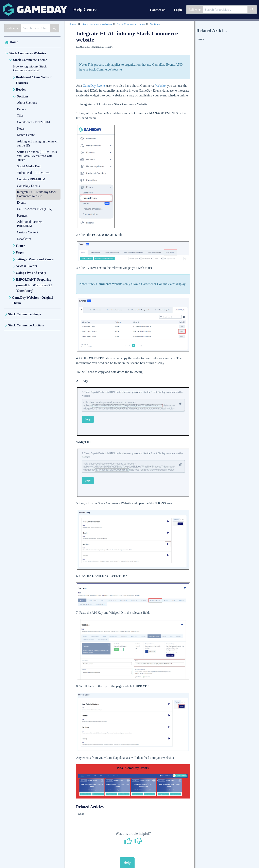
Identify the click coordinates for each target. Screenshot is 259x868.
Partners (22, 215)
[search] (225, 10)
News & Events (26, 266)
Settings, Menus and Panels (35, 259)
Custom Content (28, 232)
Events (21, 203)
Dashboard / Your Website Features (34, 80)
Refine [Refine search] (195, 10)
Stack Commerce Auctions (26, 325)
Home (14, 42)
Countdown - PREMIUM (33, 122)
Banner (22, 109)
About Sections (27, 103)
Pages (20, 252)
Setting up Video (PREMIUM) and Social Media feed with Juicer (37, 156)
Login (178, 10)
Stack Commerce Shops (24, 314)
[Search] (252, 10)
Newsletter (24, 239)
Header (21, 89)
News (21, 129)
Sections (23, 96)
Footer (20, 246)
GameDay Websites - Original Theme (33, 300)
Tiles (20, 116)
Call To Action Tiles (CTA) (35, 209)
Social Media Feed (29, 166)
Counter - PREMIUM (31, 179)
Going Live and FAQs (31, 273)
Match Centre (26, 135)
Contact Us (158, 10)
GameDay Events (28, 186)
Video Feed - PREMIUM (33, 173)
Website (160, 86)
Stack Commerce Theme (30, 60)
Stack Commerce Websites (28, 53)
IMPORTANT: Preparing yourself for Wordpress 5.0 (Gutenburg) (34, 285)
